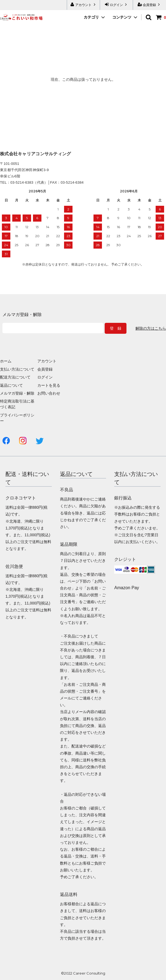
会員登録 (150, 5)
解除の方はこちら (151, 328)
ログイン (117, 5)
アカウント (84, 5)
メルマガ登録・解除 (17, 393)
